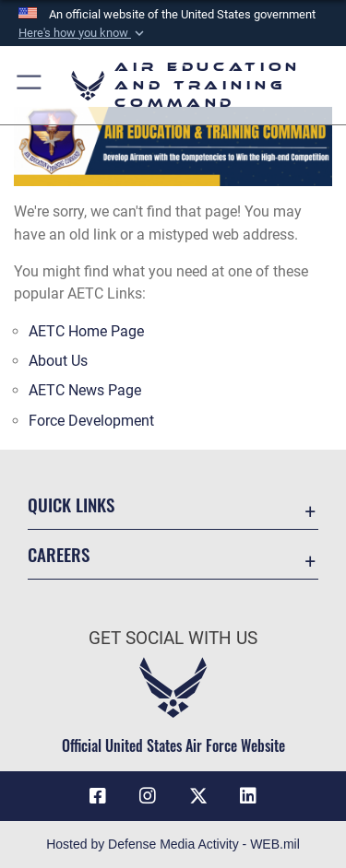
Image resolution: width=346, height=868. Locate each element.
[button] (83, 33)
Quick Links (71, 504)
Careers (59, 554)
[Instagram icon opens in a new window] (148, 796)
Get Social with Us (173, 638)
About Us (58, 361)
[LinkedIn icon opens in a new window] (248, 796)
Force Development (91, 421)
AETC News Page (85, 390)
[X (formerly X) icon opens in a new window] (198, 796)
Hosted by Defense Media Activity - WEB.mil (173, 844)
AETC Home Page (86, 331)
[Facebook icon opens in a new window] (98, 796)
